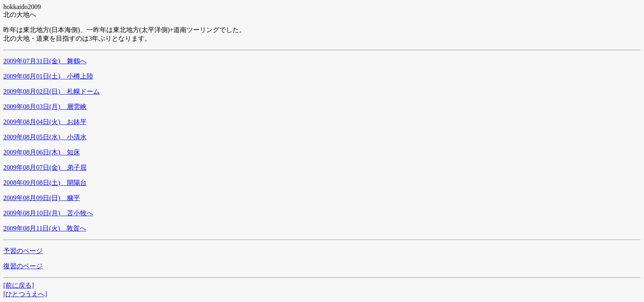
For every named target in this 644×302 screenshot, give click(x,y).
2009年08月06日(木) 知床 (42, 152)
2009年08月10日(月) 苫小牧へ (48, 213)
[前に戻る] (19, 285)
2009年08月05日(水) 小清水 (45, 137)
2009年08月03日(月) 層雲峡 (45, 107)
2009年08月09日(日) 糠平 (42, 198)
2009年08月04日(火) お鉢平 (45, 122)
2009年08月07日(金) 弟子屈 (45, 167)
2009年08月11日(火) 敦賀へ (45, 228)
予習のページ (23, 251)
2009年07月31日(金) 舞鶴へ (45, 61)
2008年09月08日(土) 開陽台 (45, 183)
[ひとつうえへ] (25, 294)
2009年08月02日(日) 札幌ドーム (52, 91)
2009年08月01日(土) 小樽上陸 (48, 76)
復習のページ (23, 266)
